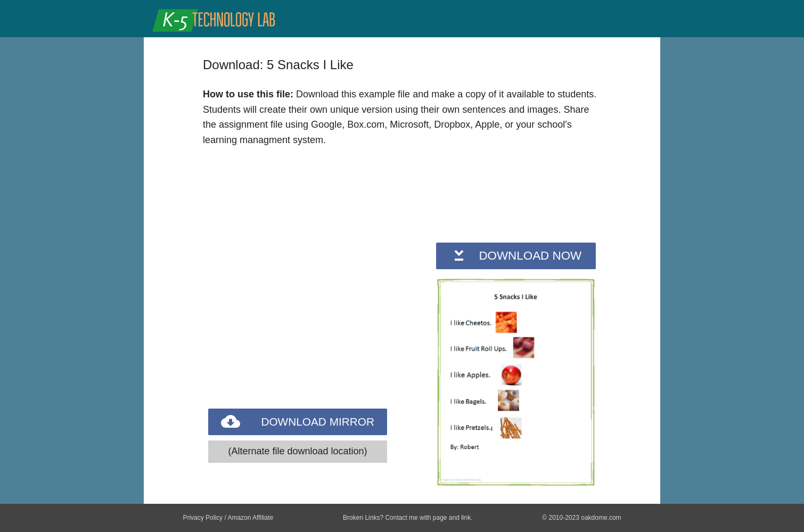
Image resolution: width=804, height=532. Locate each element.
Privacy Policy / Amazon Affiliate (228, 518)
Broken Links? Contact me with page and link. (408, 518)
